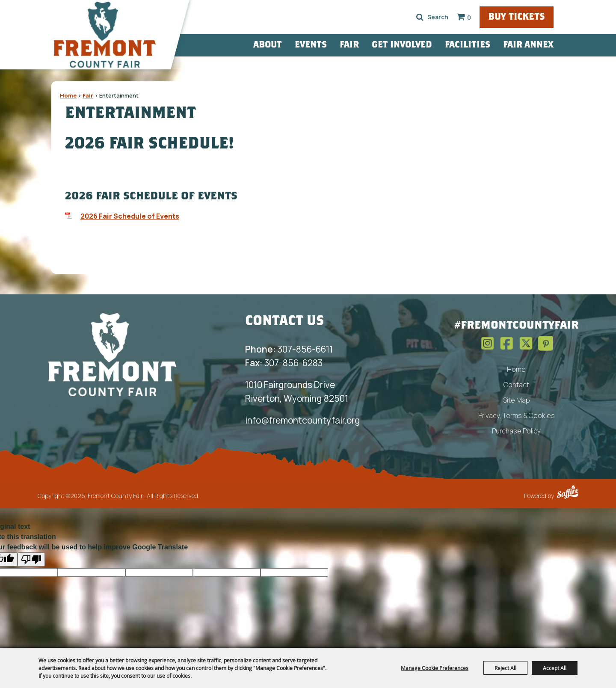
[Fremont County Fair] (115, 36)
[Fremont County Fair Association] (113, 354)
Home (68, 95)
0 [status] (485, 17)
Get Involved (421, 45)
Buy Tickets (534, 18)
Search (436, 17)
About (286, 45)
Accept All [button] (555, 668)
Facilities (486, 45)
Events (330, 45)
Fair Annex (547, 45)
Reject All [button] (505, 668)
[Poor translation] (31, 559)
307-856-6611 (289, 349)
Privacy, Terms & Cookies (517, 415)
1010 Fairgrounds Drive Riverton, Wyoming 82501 (297, 391)
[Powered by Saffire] (568, 493)
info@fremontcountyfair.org (303, 420)
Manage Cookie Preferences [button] (435, 668)
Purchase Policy (516, 431)
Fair (368, 45)
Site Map (517, 400)
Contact (516, 385)
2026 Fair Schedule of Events (130, 216)
